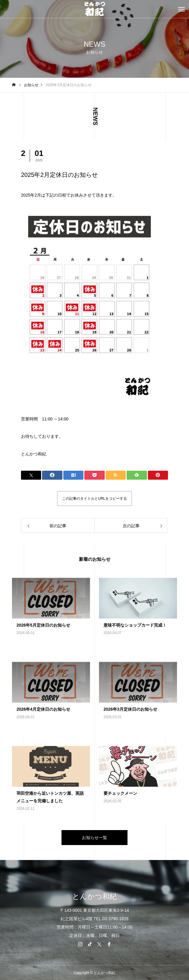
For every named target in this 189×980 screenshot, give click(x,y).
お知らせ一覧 (94, 838)
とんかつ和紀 (34, 454)
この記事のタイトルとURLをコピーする (94, 499)
